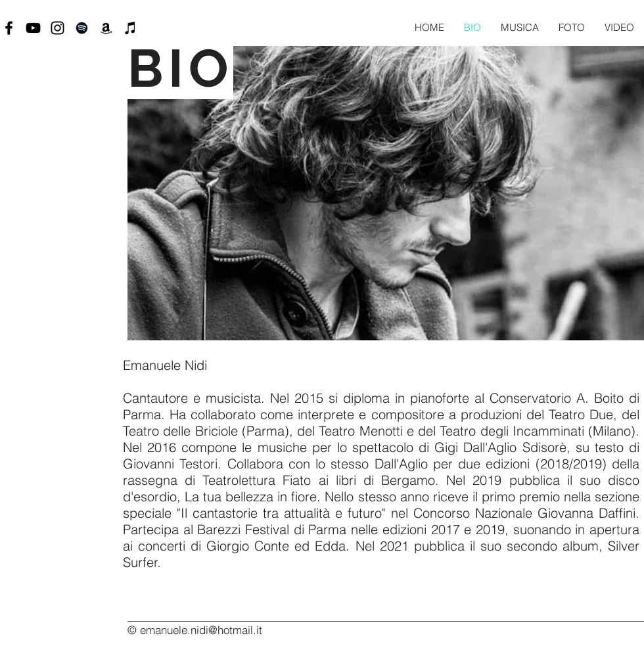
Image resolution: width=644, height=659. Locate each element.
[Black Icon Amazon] (106, 28)
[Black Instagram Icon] (57, 28)
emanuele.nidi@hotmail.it (201, 630)
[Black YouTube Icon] (33, 28)
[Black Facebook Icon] (9, 28)
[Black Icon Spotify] (82, 28)
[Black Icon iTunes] (130, 28)
